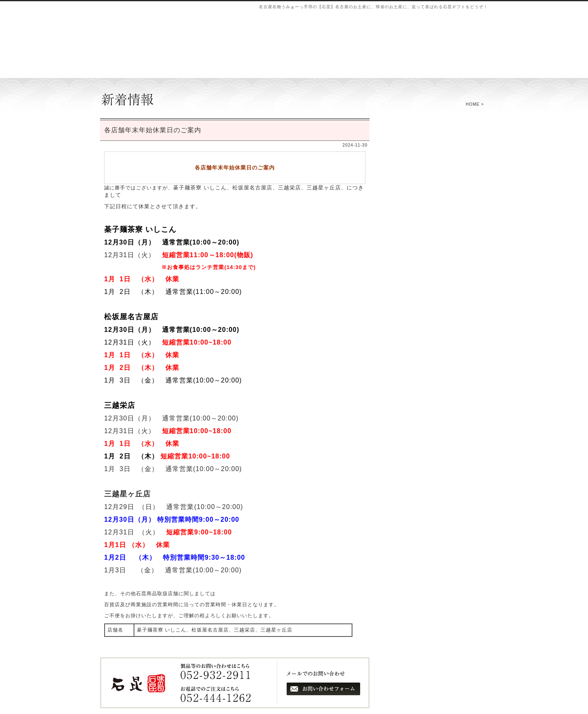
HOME (472, 104)
